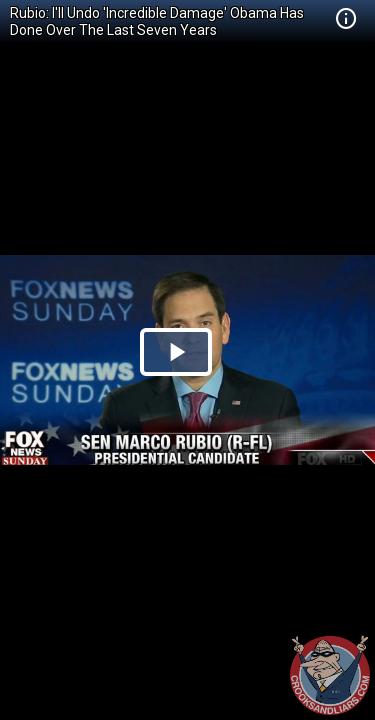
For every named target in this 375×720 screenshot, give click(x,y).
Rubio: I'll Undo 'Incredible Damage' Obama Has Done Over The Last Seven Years (157, 21)
